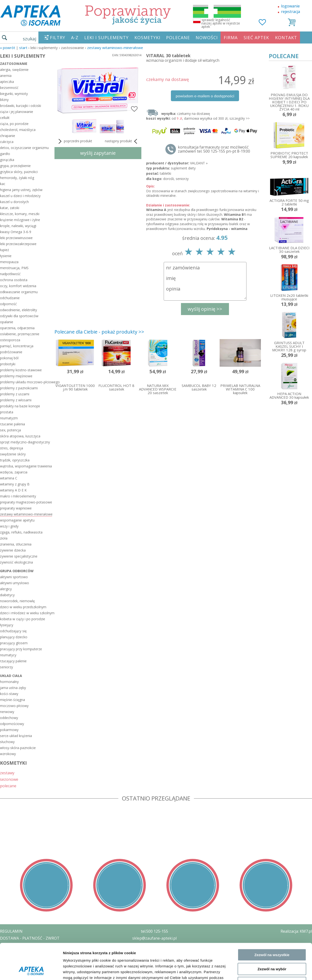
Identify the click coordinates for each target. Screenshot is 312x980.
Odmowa (272, 782)
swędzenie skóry (13, 454)
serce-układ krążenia (16, 736)
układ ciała (11, 676)
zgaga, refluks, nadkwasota (21, 532)
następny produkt (122, 141)
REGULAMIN (11, 931)
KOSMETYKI (147, 37)
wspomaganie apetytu (17, 520)
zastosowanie (14, 64)
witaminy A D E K (13, 490)
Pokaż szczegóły (256, 803)
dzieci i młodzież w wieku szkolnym (26, 613)
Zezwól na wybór (272, 768)
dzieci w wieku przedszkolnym (23, 607)
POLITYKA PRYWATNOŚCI (23, 945)
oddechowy (9, 718)
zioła (4, 538)
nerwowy (7, 712)
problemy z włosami (16, 400)
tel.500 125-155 (154, 931)
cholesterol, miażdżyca (18, 130)
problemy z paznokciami (19, 388)
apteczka (7, 82)
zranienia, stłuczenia (16, 544)
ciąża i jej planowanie (17, 112)
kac (3, 184)
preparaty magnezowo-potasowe (26, 502)
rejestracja (291, 12)
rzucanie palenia (12, 424)
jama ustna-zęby (13, 688)
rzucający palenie (13, 661)
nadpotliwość (10, 274)
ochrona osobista (14, 280)
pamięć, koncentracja (17, 346)
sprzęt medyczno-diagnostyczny (25, 442)
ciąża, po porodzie (14, 124)
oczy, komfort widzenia (18, 286)
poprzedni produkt (75, 141)
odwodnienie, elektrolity (18, 310)
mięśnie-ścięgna (12, 700)
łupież (5, 250)
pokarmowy (9, 730)
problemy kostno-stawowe (21, 370)
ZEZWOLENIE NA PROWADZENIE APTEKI (37, 952)
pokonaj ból (9, 358)
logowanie (290, 6)
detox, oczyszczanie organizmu (24, 148)
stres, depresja (12, 448)
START (23, 48)
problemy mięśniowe (16, 376)
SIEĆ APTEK (256, 37)
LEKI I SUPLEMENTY (106, 37)
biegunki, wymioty (14, 94)
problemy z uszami (15, 394)
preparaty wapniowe (16, 508)
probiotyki (8, 364)
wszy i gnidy (9, 526)
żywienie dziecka (13, 550)
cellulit (5, 118)
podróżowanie (11, 352)
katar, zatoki (10, 208)
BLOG (5, 966)
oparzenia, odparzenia (17, 328)
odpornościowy (12, 724)
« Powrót (8, 48)
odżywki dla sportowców (19, 316)
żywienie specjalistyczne (19, 556)
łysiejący (7, 625)
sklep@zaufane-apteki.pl (154, 938)
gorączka (7, 160)
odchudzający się (13, 631)
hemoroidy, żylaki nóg (17, 178)
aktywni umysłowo (15, 583)
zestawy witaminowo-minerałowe (115, 48)
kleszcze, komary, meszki (20, 214)
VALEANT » (199, 163)
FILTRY (58, 37)
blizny (4, 100)
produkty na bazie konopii (20, 406)
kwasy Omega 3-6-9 (16, 232)
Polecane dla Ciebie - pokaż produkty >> (99, 332)
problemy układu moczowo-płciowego (26, 382)
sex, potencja (10, 430)
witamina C (9, 478)
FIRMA (231, 37)
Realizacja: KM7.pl (296, 931)
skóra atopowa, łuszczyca (20, 436)
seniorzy (6, 667)
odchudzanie (10, 298)
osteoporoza (10, 340)
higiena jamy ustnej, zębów (21, 190)
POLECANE (178, 37)
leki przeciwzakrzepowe (18, 244)
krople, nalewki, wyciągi (18, 226)
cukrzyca (7, 142)
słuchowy (7, 742)
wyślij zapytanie (98, 153)
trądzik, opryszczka (15, 460)
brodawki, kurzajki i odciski (21, 106)
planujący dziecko (14, 637)
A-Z (75, 37)
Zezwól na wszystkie (272, 754)
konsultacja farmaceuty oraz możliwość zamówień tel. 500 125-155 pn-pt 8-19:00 (214, 149)
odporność (8, 304)
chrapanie (8, 136)
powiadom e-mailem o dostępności (205, 96)
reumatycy (8, 655)
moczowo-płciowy (14, 706)
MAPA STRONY (14, 973)
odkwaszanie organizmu (19, 292)
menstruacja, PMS (14, 268)
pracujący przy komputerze (21, 649)
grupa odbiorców (17, 571)
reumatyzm (9, 418)
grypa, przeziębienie (15, 166)
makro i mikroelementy (18, 496)
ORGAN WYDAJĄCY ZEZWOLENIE (29, 959)
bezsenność (9, 88)
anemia (6, 76)
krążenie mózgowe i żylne (20, 220)
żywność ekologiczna (16, 562)
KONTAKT (286, 37)
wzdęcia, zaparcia (14, 472)
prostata (7, 412)
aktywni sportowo (14, 577)
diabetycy (7, 595)
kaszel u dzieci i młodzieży (20, 196)
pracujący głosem (14, 643)
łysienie (6, 256)
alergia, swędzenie (14, 70)
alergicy (6, 589)
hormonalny (9, 682)
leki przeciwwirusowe (16, 238)
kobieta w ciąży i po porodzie (23, 619)
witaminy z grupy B (15, 484)
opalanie (7, 322)
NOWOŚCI (207, 37)
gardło (5, 154)
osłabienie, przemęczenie (20, 334)
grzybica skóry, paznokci (19, 172)
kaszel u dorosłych (14, 202)
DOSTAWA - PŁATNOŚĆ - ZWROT (30, 938)
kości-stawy (9, 694)
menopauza (9, 262)
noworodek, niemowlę (17, 601)
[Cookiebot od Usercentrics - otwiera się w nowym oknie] (31, 803)
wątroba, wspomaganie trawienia (26, 466)
